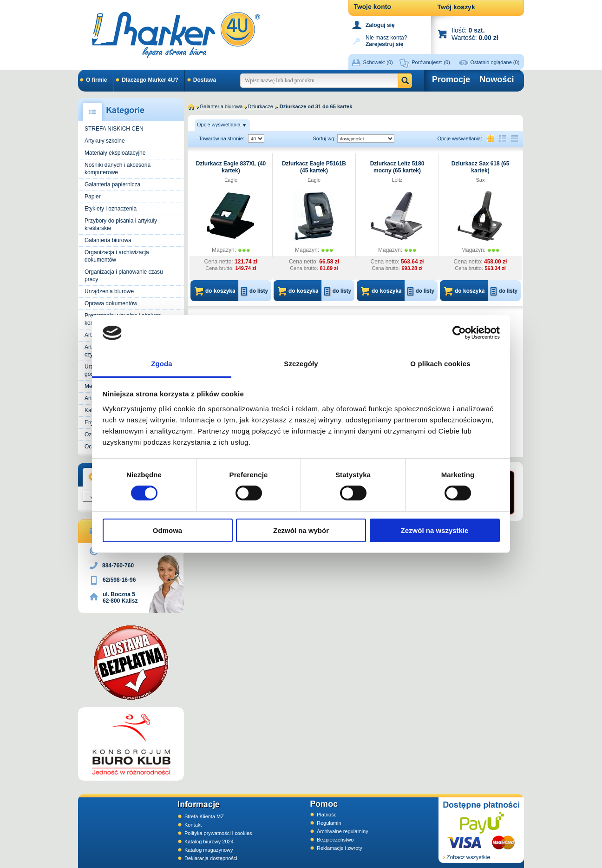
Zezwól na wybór (301, 530)
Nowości (497, 79)
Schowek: (378, 62)
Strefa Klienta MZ (204, 816)
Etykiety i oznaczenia (111, 209)
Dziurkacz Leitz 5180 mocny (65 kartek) (397, 167)
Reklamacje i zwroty (340, 848)
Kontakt (193, 825)
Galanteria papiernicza (112, 184)
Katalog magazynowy (209, 850)
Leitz (397, 180)
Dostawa (205, 80)
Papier (93, 197)
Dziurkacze (260, 106)
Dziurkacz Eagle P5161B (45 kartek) (314, 167)
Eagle (231, 180)
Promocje (451, 79)
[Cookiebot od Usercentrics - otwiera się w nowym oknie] (459, 333)
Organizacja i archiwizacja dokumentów (117, 256)
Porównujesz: (431, 62)
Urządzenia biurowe (109, 291)
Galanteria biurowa (108, 240)
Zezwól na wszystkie (435, 530)
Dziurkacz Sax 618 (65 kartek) (481, 167)
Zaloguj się (380, 25)
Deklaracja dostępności (211, 858)
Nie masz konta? (386, 40)
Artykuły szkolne (105, 141)
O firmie (96, 80)
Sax (481, 180)
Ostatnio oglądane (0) (495, 62)
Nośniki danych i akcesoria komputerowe (118, 169)
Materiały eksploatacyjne (115, 153)
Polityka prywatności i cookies (218, 833)
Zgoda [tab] (162, 364)
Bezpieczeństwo (335, 840)
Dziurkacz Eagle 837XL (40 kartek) (231, 167)
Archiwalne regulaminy (343, 831)
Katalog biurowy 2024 (209, 842)
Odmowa (167, 530)
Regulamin (329, 823)
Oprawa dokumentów (111, 303)
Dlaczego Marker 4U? (150, 80)
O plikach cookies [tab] (440, 364)
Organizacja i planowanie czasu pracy (124, 276)
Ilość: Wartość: (475, 34)
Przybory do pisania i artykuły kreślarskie (121, 224)
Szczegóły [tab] (301, 364)
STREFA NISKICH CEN (114, 129)
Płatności (327, 815)
